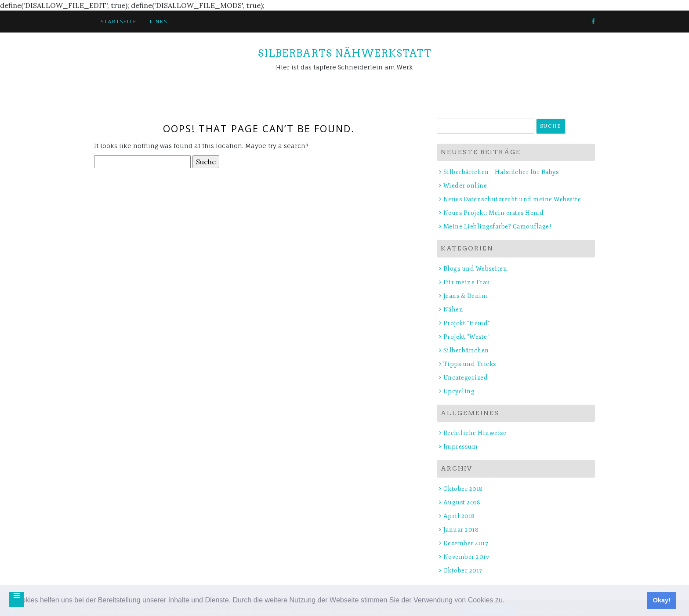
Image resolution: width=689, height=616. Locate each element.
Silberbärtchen (466, 350)
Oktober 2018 (463, 489)
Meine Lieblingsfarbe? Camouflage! (498, 226)
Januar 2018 (461, 530)
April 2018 (459, 516)
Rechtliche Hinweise (475, 433)
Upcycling (459, 391)
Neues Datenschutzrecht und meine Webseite (512, 199)
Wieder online (465, 186)
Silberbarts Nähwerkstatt (345, 53)
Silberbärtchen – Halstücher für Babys (501, 172)
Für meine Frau (467, 282)
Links (159, 21)
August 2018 (462, 502)
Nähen (453, 310)
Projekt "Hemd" (467, 323)
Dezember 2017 (466, 543)
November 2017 (466, 557)
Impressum (461, 447)
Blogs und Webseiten (475, 269)
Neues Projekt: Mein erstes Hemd (494, 213)
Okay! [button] (662, 600)
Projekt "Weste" (467, 337)
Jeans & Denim (466, 296)
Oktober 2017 (463, 571)
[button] (508, 601)
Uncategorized (466, 378)
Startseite (119, 21)
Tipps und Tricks (470, 364)
